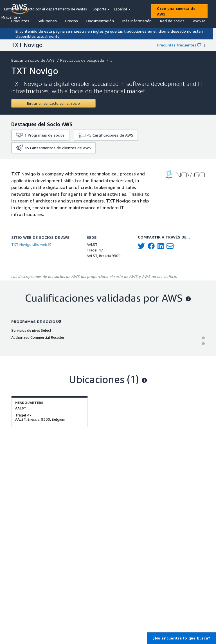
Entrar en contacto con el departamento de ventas (46, 9)
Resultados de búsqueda (83, 60)
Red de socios (172, 21)
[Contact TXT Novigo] (53, 103)
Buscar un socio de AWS (33, 60)
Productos (20, 21)
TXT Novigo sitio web (31, 244)
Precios (72, 21)
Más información (137, 21)
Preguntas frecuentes (179, 45)
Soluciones (47, 21)
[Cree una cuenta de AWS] (179, 11)
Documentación (100, 21)
